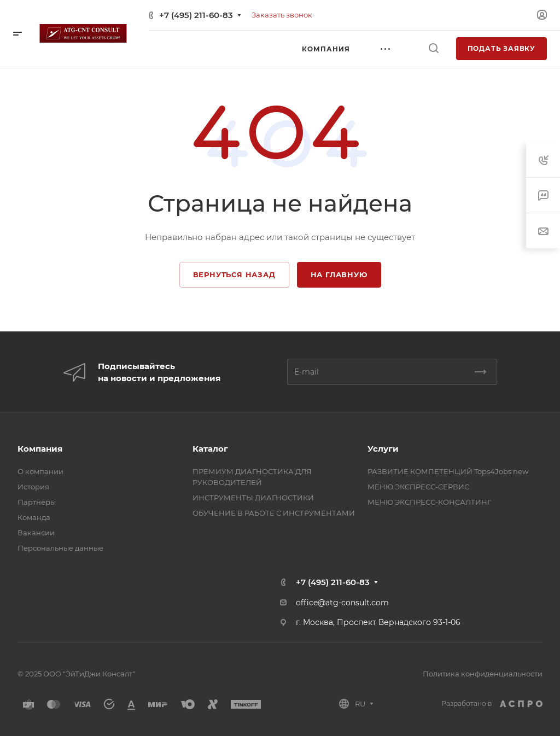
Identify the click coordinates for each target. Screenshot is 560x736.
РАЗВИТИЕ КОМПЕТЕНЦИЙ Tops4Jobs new (448, 471)
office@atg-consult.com (342, 603)
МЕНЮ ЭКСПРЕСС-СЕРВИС (418, 487)
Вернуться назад (234, 274)
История (33, 487)
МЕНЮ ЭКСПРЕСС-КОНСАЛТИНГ (429, 502)
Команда (34, 517)
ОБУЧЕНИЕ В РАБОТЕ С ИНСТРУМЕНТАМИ (274, 513)
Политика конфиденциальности (483, 674)
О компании (40, 471)
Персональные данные (60, 548)
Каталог (210, 449)
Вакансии (36, 533)
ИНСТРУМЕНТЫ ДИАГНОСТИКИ (253, 498)
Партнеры (37, 502)
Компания (40, 449)
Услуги (383, 449)
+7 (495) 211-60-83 (196, 15)
